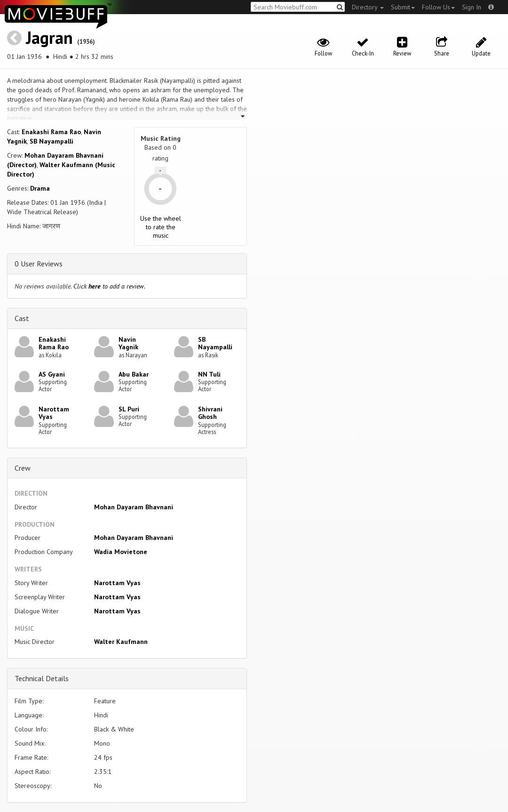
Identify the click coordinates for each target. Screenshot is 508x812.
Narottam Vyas (54, 413)
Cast (22, 318)
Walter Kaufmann (121, 642)
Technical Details (42, 678)
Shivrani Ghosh (210, 413)
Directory (368, 7)
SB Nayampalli (52, 141)
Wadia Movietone (121, 552)
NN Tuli (209, 374)
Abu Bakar (134, 374)
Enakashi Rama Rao (51, 132)
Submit (403, 7)
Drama (40, 188)
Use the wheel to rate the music (161, 227)
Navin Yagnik (128, 343)
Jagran (49, 37)
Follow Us (438, 7)
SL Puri (129, 409)
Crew (23, 468)
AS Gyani (52, 374)
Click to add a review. (109, 286)
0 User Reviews (39, 264)
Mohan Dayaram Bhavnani (134, 507)
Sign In (472, 7)
